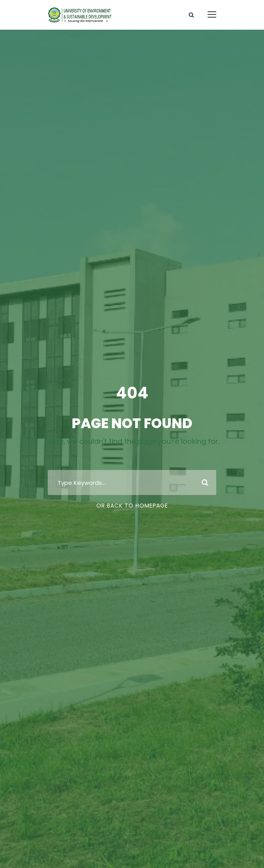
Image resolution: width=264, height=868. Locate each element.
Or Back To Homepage (132, 506)
